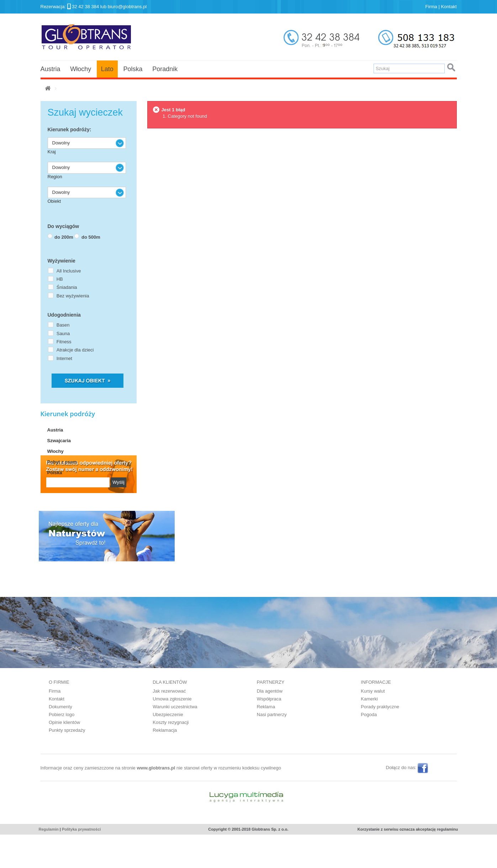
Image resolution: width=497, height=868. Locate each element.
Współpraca (269, 732)
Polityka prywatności (81, 863)
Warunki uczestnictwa (175, 740)
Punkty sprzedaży (67, 764)
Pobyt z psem (62, 462)
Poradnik (165, 69)
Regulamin (49, 863)
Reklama (266, 740)
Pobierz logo (62, 748)
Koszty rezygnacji (171, 756)
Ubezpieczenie (168, 748)
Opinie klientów (64, 756)
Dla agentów (270, 724)
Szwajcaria (59, 441)
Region (55, 177)
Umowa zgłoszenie (172, 732)
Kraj (52, 152)
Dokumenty (60, 740)
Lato (107, 69)
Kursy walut (373, 724)
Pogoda (369, 748)
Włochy (81, 69)
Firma (431, 7)
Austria (51, 69)
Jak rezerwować (169, 724)
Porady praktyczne (380, 740)
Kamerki (369, 732)
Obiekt (54, 201)
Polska (133, 69)
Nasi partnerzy (272, 748)
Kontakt (449, 7)
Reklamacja (165, 764)
